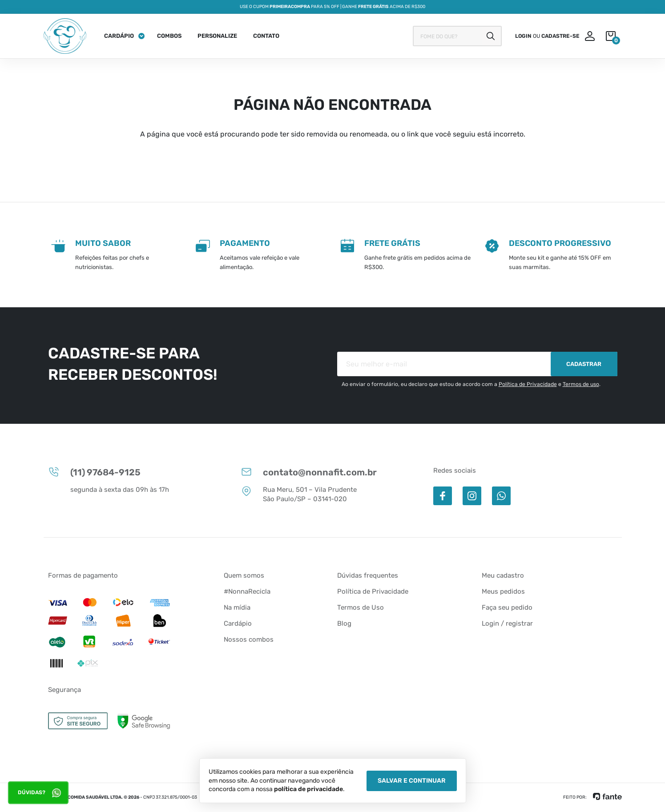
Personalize (217, 36)
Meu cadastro (503, 575)
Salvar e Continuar (412, 781)
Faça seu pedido (507, 607)
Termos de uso (581, 384)
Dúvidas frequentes (368, 575)
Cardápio (119, 36)
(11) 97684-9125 (94, 472)
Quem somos (244, 575)
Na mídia (237, 607)
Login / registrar (507, 623)
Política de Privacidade (528, 384)
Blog (344, 623)
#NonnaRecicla (247, 591)
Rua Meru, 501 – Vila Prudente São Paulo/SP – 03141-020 (299, 494)
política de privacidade (308, 789)
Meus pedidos (503, 591)
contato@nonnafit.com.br (309, 472)
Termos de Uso (361, 607)
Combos (169, 36)
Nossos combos (249, 639)
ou (547, 36)
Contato (266, 36)
